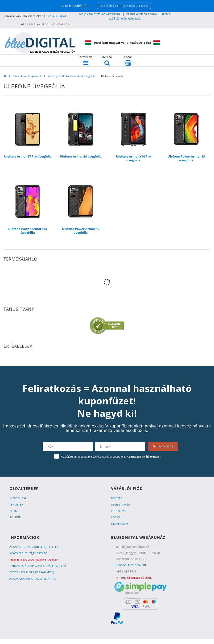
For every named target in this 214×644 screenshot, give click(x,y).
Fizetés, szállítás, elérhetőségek (140, 16)
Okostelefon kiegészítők (27, 76)
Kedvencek (61, 24)
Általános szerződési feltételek (34, 547)
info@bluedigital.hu (132, 565)
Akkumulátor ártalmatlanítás (33, 579)
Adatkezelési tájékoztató (28, 553)
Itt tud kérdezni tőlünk (142, 14)
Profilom (118, 511)
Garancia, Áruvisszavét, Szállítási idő (38, 566)
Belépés (17, 24)
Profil (38, 24)
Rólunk (15, 517)
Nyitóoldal (18, 498)
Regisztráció (121, 504)
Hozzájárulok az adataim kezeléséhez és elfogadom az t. (111, 456)
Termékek (16, 504)
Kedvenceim (120, 523)
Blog (13, 511)
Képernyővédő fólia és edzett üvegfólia (71, 76)
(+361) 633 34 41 (55, 16)
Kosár (116, 517)
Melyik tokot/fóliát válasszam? (100, 14)
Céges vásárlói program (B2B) (32, 572)
